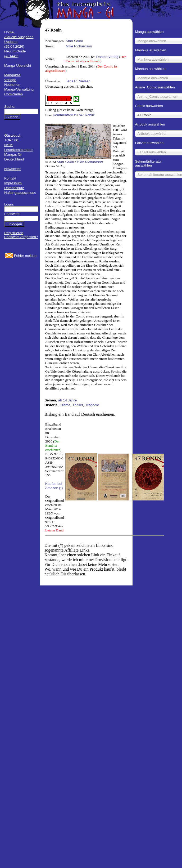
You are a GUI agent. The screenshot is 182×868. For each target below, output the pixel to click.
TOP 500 (11, 140)
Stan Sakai (74, 41)
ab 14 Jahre (67, 400)
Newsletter (13, 169)
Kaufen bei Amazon (54, 486)
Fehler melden (25, 256)
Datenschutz (14, 188)
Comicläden (13, 94)
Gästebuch (13, 135)
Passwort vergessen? (21, 237)
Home (9, 32)
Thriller (78, 405)
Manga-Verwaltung (19, 89)
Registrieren (14, 233)
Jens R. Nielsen (78, 81)
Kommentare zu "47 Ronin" (74, 115)
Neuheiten (12, 85)
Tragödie (92, 405)
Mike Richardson (79, 46)
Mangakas (12, 75)
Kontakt (10, 178)
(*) (61, 488)
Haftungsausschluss (20, 193)
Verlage (10, 80)
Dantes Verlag (107, 57)
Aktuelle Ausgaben (19, 37)
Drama (65, 405)
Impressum (13, 183)
